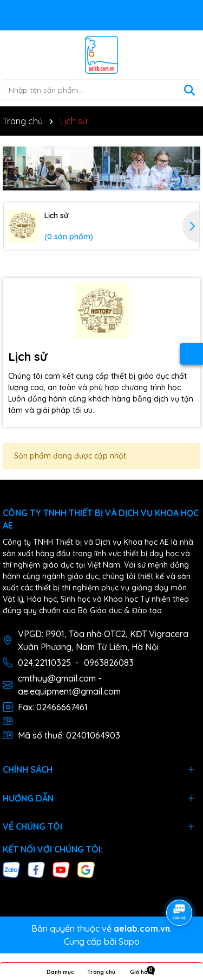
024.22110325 (44, 663)
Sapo (129, 941)
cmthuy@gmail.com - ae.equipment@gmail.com (69, 685)
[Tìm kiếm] (189, 90)
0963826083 (109, 663)
